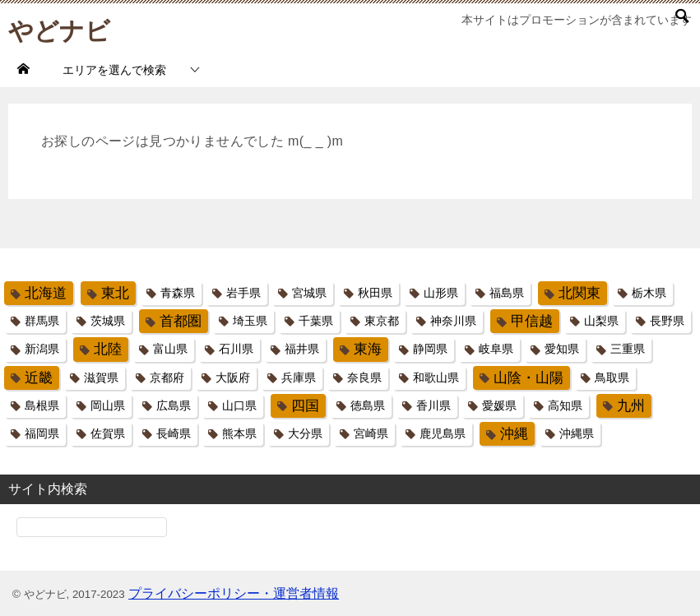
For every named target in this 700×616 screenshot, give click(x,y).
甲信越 (532, 321)
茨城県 (108, 321)
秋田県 (375, 293)
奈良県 (364, 377)
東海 (368, 349)
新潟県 (42, 349)
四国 (305, 406)
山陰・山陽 (528, 378)
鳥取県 (612, 377)
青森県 (178, 293)
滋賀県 (101, 377)
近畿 (39, 378)
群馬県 (42, 321)
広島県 (174, 405)
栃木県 (649, 293)
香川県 (433, 405)
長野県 (667, 321)
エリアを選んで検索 (114, 70)
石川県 (236, 349)
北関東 (579, 293)
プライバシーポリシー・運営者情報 (234, 593)
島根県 (42, 405)
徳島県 (368, 405)
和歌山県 (436, 377)
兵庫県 (299, 377)
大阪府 (233, 377)
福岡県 (42, 433)
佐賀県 (108, 433)
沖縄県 (577, 433)
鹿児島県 (443, 433)
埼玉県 (250, 321)
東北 (115, 293)
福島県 (507, 293)
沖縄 (514, 434)
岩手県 (243, 293)
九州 (631, 406)
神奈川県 (453, 321)
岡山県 (108, 405)
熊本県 (239, 433)
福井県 (302, 349)
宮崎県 (371, 433)
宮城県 (309, 293)
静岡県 (430, 349)
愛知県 (562, 349)
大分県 (305, 433)
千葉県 (316, 321)
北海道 (46, 293)
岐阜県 (496, 349)
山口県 (239, 405)
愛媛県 (499, 405)
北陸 (108, 349)
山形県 (441, 293)
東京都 (382, 321)
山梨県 (601, 321)
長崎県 (174, 433)
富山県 (170, 349)
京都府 (167, 377)
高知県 (565, 405)
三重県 (628, 349)
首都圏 (181, 321)
